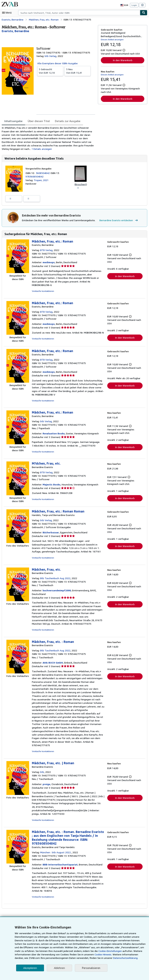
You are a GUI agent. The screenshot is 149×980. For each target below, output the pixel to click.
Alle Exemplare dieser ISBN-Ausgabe (57, 63)
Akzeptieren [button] (30, 968)
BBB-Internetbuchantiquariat (59, 859)
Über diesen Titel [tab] (37, 121)
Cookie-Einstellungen (98, 951)
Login (134, 5)
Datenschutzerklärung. (97, 958)
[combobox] (79, 13)
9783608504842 (34, 177)
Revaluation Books (53, 435)
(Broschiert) (81, 185)
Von (50, 71)
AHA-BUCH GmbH (53, 664)
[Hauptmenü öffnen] (8, 13)
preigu (46, 782)
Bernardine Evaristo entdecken (117, 221)
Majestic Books (51, 486)
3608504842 (44, 174)
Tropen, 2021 (41, 181)
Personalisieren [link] (91, 968)
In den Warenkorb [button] (123, 60)
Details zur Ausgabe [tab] (65, 121)
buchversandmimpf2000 (56, 592)
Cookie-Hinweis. (85, 954)
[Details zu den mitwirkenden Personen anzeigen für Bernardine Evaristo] (15, 31)
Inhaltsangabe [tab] (13, 121)
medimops (48, 263)
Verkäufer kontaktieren (42, 292)
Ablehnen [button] (59, 968)
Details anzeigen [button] (34, 149)
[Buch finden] (144, 13)
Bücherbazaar (50, 534)
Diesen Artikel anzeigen (112, 39)
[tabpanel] (48, 139)
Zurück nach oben (74, 917)
